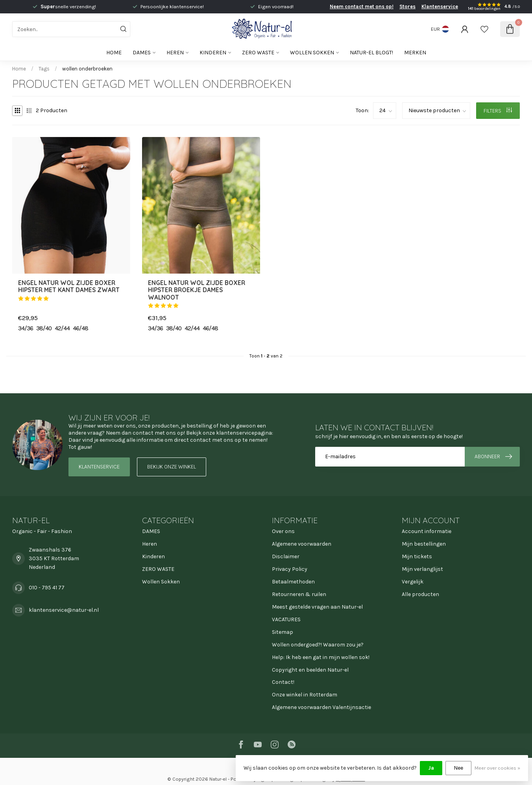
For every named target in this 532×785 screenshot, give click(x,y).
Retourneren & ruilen (299, 594)
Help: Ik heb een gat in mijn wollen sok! (321, 657)
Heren (175, 53)
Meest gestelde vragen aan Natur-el (317, 607)
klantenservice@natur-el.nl (64, 610)
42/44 (62, 328)
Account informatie (427, 531)
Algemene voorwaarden (302, 544)
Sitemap (283, 632)
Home (114, 53)
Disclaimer (286, 556)
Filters (498, 111)
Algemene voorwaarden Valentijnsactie (321, 707)
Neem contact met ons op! (362, 6)
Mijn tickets (417, 556)
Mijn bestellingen (424, 544)
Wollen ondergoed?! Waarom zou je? (318, 645)
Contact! (283, 682)
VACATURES (286, 619)
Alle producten (420, 594)
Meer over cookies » (497, 768)
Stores (407, 6)
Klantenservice (440, 6)
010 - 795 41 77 (47, 588)
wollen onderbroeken (87, 69)
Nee (458, 768)
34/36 (26, 328)
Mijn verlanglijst (422, 569)
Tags (44, 69)
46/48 (80, 328)
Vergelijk (413, 582)
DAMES (142, 53)
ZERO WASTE (258, 53)
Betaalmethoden (293, 582)
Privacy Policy (290, 569)
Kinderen (213, 53)
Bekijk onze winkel (172, 467)
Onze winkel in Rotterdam (305, 695)
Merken (415, 53)
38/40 (44, 328)
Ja (431, 768)
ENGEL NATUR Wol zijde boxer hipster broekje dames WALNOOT (197, 290)
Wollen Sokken (312, 53)
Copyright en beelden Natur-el (310, 670)
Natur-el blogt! (371, 53)
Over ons (283, 531)
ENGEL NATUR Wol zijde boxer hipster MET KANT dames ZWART (69, 287)
